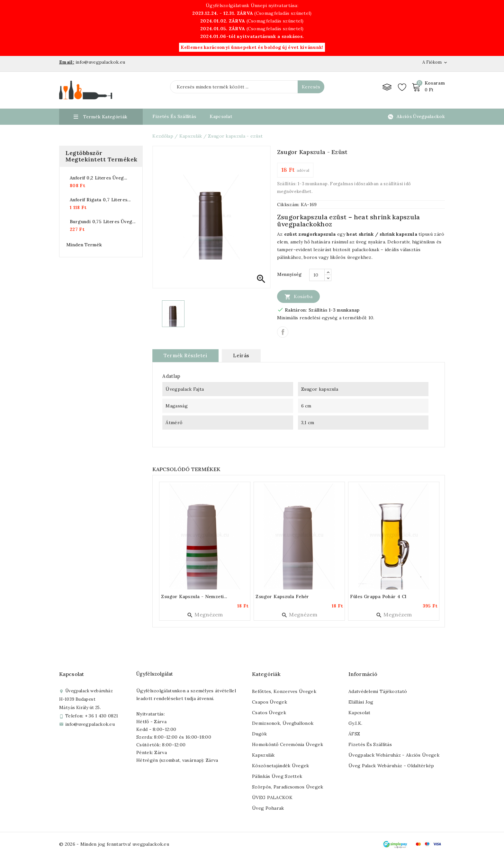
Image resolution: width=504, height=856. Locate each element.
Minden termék (84, 245)
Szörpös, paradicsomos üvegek (288, 787)
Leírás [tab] (241, 355)
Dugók (260, 734)
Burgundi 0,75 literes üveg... (103, 222)
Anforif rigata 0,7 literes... (100, 200)
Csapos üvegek (270, 702)
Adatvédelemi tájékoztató (378, 691)
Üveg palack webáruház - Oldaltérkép (391, 766)
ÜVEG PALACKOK (272, 797)
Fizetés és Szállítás (174, 116)
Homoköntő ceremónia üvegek (288, 744)
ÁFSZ (354, 734)
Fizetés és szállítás (370, 744)
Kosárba (298, 296)
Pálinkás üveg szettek (277, 776)
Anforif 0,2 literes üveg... (99, 178)
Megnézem (205, 615)
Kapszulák (263, 755)
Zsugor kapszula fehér (282, 596)
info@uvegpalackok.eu (90, 724)
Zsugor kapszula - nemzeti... (194, 596)
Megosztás (283, 332)
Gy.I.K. (355, 723)
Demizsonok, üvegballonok (283, 723)
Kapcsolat (221, 116)
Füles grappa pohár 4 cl (378, 596)
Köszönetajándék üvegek (281, 766)
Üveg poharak (268, 808)
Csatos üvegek (269, 713)
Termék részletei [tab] (185, 355)
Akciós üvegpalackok (421, 116)
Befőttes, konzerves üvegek (284, 691)
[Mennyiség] (317, 275)
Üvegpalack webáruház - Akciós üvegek (394, 755)
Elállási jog (361, 702)
